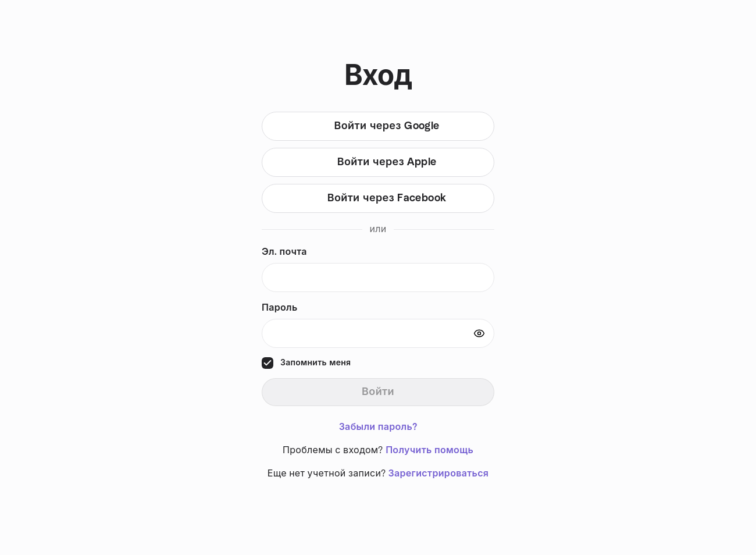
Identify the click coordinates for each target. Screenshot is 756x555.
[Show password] (479, 333)
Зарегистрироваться (439, 474)
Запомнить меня (315, 363)
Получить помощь (429, 450)
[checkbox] (268, 363)
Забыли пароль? (378, 427)
